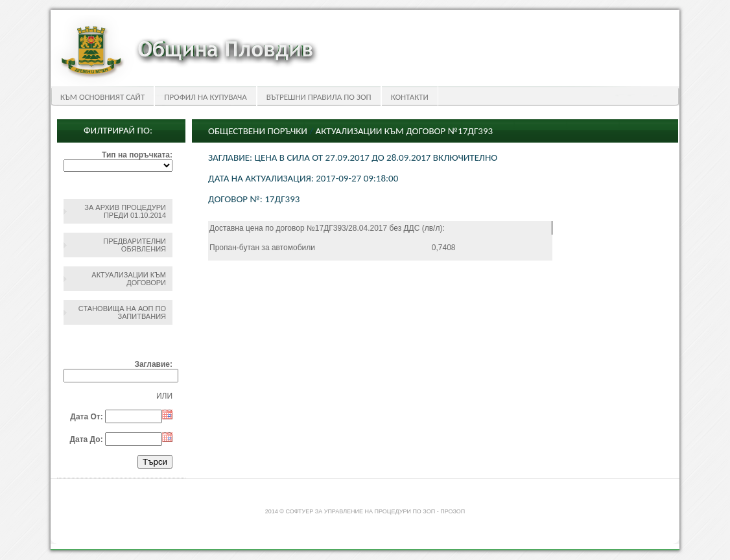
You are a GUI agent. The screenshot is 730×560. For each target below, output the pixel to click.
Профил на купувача (205, 97)
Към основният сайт (102, 97)
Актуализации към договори (129, 279)
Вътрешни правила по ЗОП (319, 97)
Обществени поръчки (258, 131)
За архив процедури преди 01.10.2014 (125, 211)
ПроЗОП (453, 511)
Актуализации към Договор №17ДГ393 (405, 131)
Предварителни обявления (135, 245)
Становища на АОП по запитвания (122, 312)
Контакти (410, 97)
